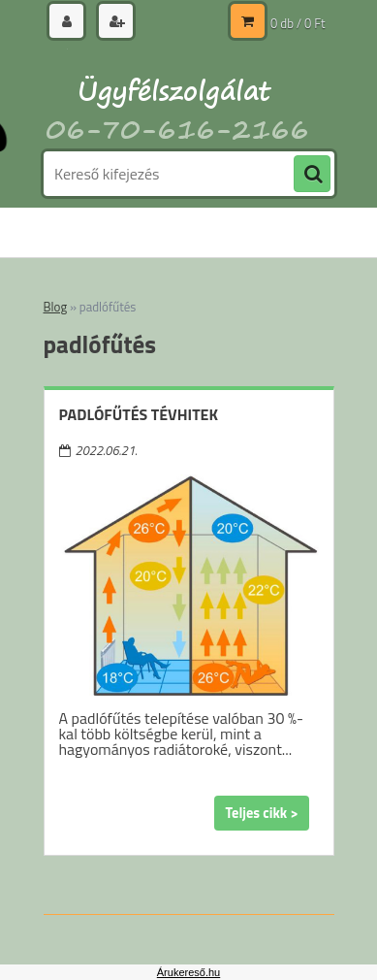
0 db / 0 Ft (298, 23)
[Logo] (177, 95)
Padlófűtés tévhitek (139, 414)
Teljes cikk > (261, 813)
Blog (56, 307)
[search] (312, 175)
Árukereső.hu (188, 972)
